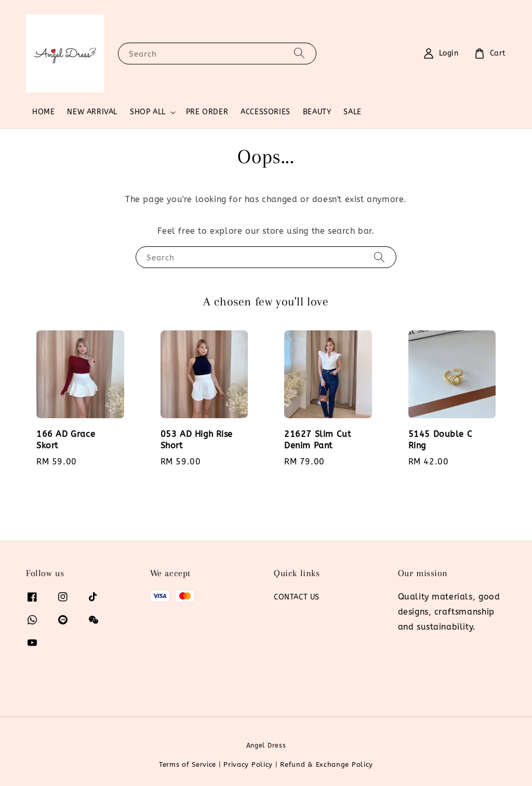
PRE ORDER (207, 112)
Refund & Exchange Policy (327, 764)
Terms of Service (188, 764)
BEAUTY (317, 112)
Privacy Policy (248, 764)
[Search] (299, 53)
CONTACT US (297, 597)
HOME (43, 112)
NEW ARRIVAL (92, 112)
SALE (352, 112)
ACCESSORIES (265, 112)
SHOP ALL (148, 112)
